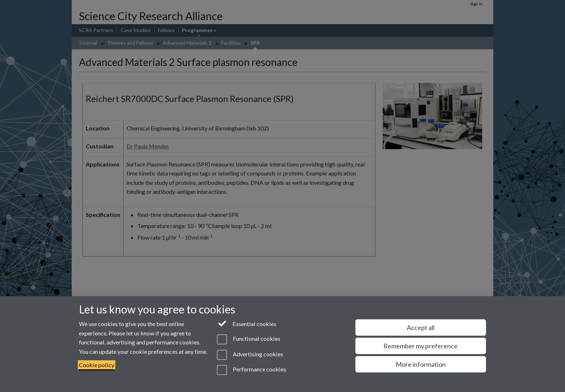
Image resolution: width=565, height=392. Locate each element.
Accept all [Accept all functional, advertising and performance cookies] (421, 328)
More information (421, 364)
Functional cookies (248, 339)
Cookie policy (97, 365)
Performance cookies (251, 370)
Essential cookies (247, 323)
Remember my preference (421, 346)
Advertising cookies (250, 355)
